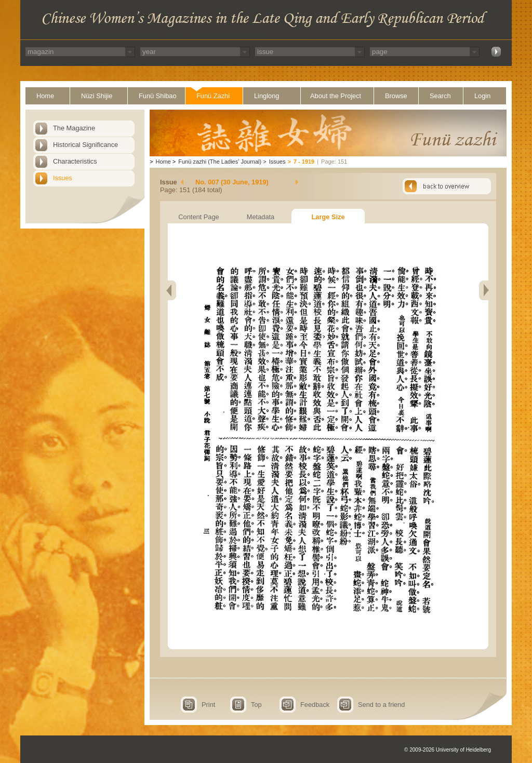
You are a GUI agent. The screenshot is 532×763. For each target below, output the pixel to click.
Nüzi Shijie (97, 96)
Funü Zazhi (213, 96)
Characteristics (75, 161)
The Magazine (74, 128)
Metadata (261, 217)
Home (45, 96)
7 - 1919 (304, 162)
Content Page (198, 217)
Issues (63, 178)
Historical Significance (85, 145)
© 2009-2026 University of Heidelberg (448, 750)
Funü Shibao (158, 96)
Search (440, 96)
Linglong (267, 96)
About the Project (336, 96)
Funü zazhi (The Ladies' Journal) (220, 162)
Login (482, 96)
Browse (396, 96)
